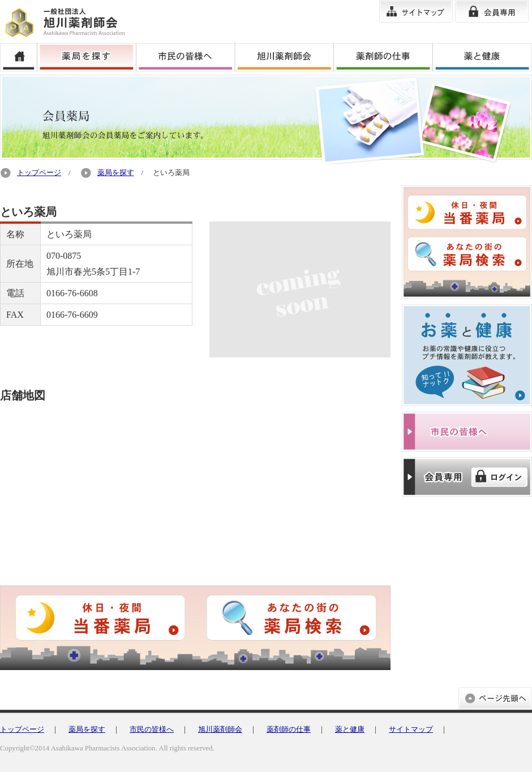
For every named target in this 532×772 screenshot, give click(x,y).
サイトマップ (411, 730)
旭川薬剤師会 (220, 730)
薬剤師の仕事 (289, 730)
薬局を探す (116, 173)
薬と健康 (350, 730)
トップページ (39, 173)
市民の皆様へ (152, 730)
